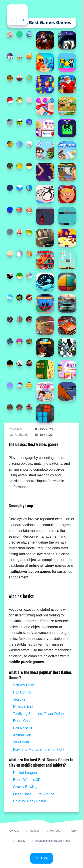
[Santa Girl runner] (10, 100)
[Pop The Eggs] (29, 232)
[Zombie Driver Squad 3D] (67, 325)
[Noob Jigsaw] (29, 319)
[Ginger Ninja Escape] (29, 166)
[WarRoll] (19, 34)
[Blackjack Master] (19, 276)
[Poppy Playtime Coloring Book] (45, 304)
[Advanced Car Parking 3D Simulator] (67, 304)
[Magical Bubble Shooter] (29, 385)
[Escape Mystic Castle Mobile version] (67, 391)
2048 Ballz (21, 742)
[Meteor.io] (10, 232)
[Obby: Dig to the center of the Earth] (45, 40)
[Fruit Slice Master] (10, 144)
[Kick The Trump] (67, 194)
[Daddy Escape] (29, 78)
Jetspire (19, 699)
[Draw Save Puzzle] (45, 194)
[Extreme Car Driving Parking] (19, 319)
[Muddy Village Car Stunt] (45, 238)
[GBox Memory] (19, 78)
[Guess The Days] (29, 56)
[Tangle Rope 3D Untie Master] (45, 106)
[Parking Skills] (45, 216)
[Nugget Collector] (29, 210)
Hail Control (22, 692)
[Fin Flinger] (19, 254)
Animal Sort (22, 735)
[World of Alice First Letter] (45, 128)
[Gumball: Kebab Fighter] (67, 172)
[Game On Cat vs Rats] (45, 369)
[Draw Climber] (10, 385)
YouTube (53, 831)
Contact (12, 831)
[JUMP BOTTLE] (10, 363)
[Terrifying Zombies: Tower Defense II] (29, 363)
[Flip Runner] (45, 348)
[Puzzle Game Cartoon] (29, 276)
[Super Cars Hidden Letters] (29, 254)
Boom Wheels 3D (27, 780)
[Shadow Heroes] (67, 40)
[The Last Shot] (10, 188)
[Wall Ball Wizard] (67, 282)
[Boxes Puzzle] (45, 413)
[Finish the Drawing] (19, 363)
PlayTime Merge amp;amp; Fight (39, 750)
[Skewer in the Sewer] (19, 298)
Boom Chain (23, 721)
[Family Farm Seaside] (19, 144)
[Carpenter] (67, 150)
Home (17, 10)
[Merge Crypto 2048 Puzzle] (10, 341)
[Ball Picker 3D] (10, 210)
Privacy (19, 841)
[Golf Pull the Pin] (67, 260)
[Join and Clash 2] (67, 238)
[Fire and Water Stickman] (45, 62)
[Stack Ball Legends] (10, 298)
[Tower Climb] (10, 56)
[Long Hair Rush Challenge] (10, 34)
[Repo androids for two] (19, 56)
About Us (32, 831)
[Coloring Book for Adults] (29, 144)
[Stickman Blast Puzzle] (29, 100)
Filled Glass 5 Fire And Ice (34, 794)
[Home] (12, 20)
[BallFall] (67, 216)
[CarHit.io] (45, 325)
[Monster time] (45, 260)
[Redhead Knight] (19, 210)
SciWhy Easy (23, 685)
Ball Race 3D (23, 728)
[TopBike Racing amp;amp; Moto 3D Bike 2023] (19, 188)
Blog (41, 858)
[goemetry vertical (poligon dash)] (67, 128)
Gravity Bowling (25, 787)
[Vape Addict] (10, 407)
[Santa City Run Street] (67, 84)
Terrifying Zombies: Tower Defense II (42, 714)
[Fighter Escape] (10, 122)
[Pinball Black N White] (10, 319)
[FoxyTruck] (10, 254)
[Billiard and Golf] (19, 385)
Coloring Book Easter (30, 801)
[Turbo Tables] (19, 100)
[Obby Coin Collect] (67, 62)
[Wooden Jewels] (10, 78)
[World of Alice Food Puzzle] (67, 369)
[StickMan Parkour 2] (10, 276)
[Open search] (23, 20)
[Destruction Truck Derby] (29, 341)
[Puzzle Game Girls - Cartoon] (45, 391)
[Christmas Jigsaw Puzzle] (19, 166)
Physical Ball (23, 706)
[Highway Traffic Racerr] (29, 34)
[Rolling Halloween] (10, 166)
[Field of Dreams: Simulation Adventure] (67, 106)
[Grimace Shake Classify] (19, 341)
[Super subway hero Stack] (29, 298)
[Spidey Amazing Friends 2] (29, 188)
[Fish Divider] (45, 282)
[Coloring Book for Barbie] (19, 232)
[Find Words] (45, 84)
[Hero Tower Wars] (45, 150)
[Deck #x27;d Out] (19, 122)
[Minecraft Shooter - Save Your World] (67, 348)
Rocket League (25, 773)
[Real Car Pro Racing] (29, 407)
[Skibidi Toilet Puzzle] (19, 407)
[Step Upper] (45, 172)
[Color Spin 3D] (29, 122)
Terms (72, 831)
